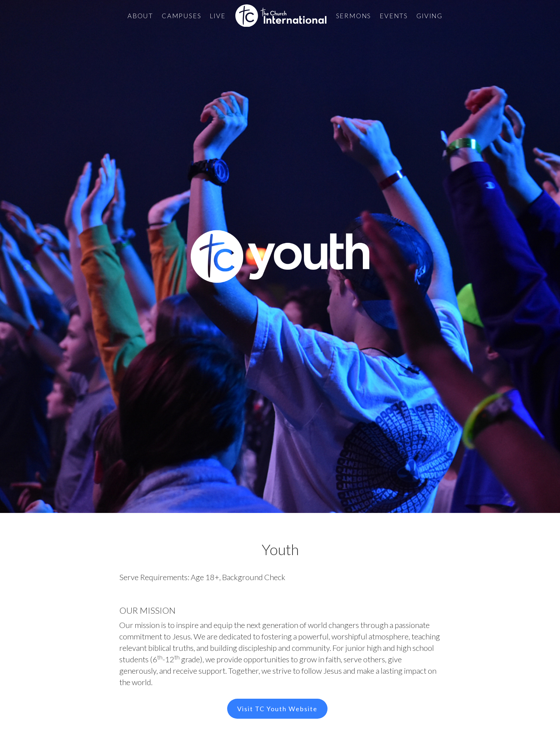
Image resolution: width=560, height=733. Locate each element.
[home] (281, 16)
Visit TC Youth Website (277, 709)
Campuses (181, 16)
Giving (429, 16)
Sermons (354, 16)
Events (394, 16)
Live (217, 16)
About (140, 16)
